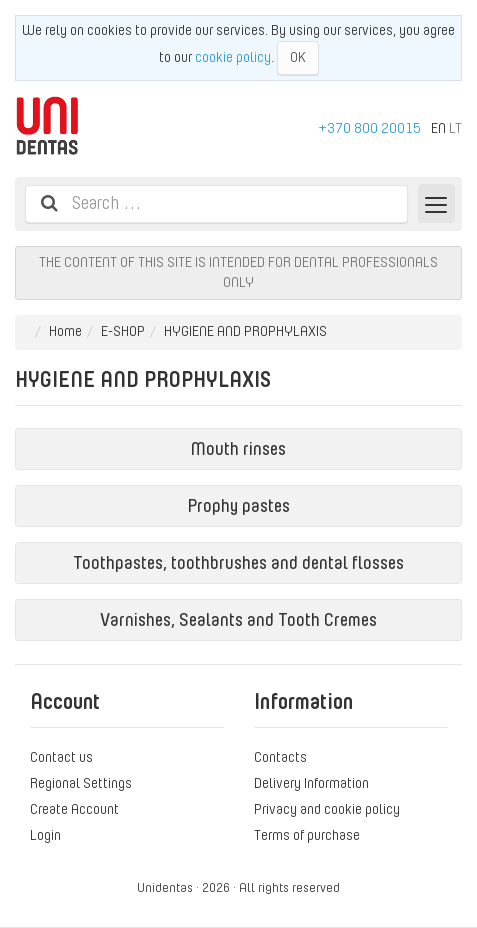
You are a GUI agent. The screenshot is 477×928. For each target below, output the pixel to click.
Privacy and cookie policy (327, 809)
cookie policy (233, 57)
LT (455, 128)
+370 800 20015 (370, 128)
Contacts (280, 757)
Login (45, 835)
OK (298, 57)
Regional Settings (81, 783)
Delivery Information (311, 783)
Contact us (61, 757)
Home (65, 331)
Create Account (74, 809)
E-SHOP (123, 331)
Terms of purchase (307, 835)
